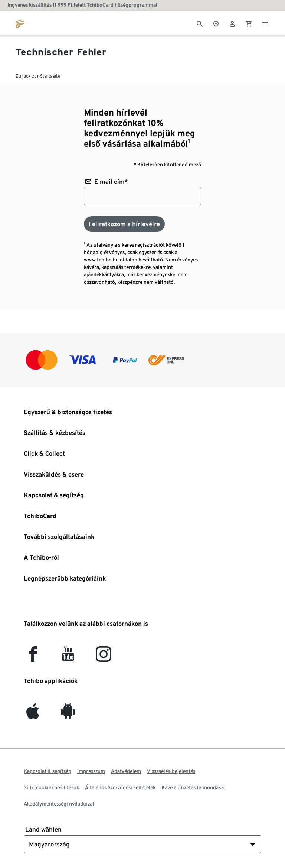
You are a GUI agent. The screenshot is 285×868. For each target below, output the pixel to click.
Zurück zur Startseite (38, 76)
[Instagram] (104, 658)
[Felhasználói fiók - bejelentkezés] (232, 23)
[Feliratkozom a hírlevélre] (124, 224)
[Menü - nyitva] (265, 23)
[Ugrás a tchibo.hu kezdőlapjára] (20, 23)
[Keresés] (200, 23)
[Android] (68, 715)
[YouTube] (68, 658)
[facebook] (33, 658)
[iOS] (33, 715)
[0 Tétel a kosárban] (249, 23)
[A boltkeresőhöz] (216, 23)
